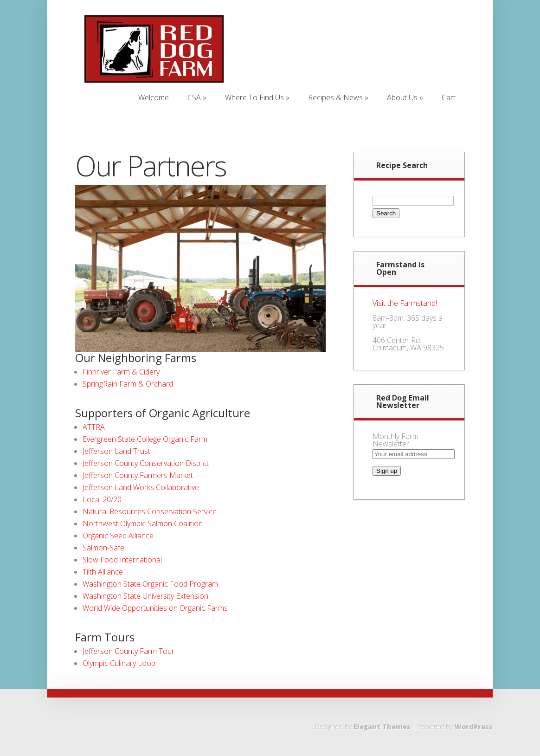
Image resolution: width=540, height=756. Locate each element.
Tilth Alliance (103, 572)
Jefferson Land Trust (116, 451)
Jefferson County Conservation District (146, 463)
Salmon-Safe (103, 548)
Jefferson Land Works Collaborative (141, 487)
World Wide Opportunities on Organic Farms (155, 608)
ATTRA (94, 427)
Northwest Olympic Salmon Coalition (143, 523)
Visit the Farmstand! (405, 303)
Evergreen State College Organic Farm (145, 439)
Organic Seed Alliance (118, 536)
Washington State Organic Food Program (150, 584)
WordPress (474, 727)
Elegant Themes (382, 727)
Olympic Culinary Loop (119, 663)
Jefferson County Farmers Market (138, 475)
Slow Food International (122, 560)
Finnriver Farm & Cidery (121, 372)
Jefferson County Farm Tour (129, 651)
